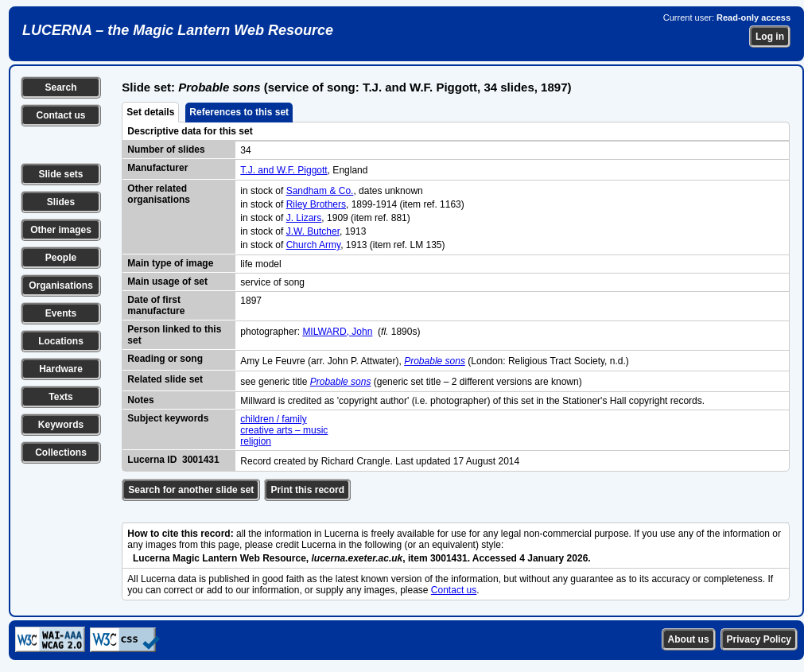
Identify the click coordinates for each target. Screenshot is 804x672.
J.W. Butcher (313, 231)
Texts (60, 397)
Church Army (313, 245)
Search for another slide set (191, 490)
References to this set (239, 112)
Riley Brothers (316, 204)
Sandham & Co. (320, 191)
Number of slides (166, 150)
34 (245, 150)
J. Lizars (304, 218)
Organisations (61, 286)
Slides (61, 202)
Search (60, 87)
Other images (61, 230)
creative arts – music (284, 430)
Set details (150, 112)
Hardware (61, 369)
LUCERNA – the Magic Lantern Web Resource (178, 30)
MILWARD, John (337, 332)
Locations (61, 341)
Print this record (307, 490)
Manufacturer (157, 168)
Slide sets (60, 174)
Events (61, 313)
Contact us (60, 115)
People (61, 258)
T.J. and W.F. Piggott (284, 170)
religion (256, 441)
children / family (273, 419)
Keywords (61, 425)
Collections (61, 453)
